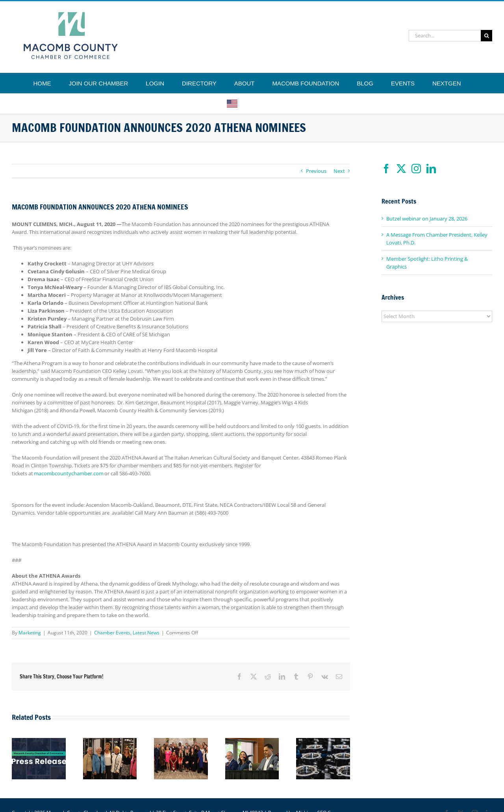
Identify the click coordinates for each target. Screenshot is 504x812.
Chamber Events (112, 633)
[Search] (486, 36)
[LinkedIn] (431, 169)
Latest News (146, 633)
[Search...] (445, 36)
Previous (316, 171)
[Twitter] (401, 169)
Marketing (30, 633)
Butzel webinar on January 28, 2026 (427, 219)
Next (339, 171)
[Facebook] (386, 169)
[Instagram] (416, 169)
